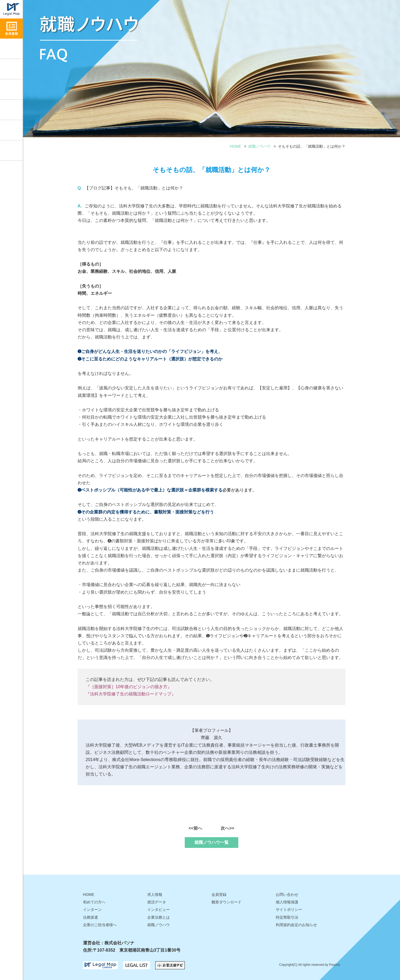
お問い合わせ (11, 150)
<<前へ (195, 828)
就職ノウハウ (11, 69)
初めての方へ (94, 902)
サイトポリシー (289, 910)
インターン (92, 910)
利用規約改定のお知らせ (296, 925)
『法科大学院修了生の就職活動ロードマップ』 (131, 694)
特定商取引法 (287, 917)
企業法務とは (159, 917)
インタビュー (11, 89)
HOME (235, 146)
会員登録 (219, 895)
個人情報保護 (287, 902)
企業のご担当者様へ (100, 925)
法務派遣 (90, 917)
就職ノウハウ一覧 (212, 842)
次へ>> (227, 828)
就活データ (11, 110)
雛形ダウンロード (11, 130)
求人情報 (11, 49)
